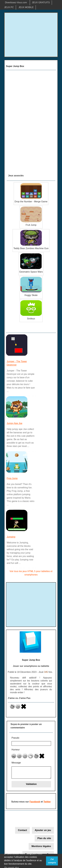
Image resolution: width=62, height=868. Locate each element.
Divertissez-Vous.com (16, 2)
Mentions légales (41, 847)
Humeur (16, 750)
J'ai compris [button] (52, 861)
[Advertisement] (31, 35)
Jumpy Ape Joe (14, 423)
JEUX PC (9, 7)
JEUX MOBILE (26, 7)
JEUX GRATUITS (41, 2)
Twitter (47, 802)
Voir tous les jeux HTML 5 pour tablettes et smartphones (31, 573)
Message (16, 763)
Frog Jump (12, 478)
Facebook (35, 802)
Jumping (11, 537)
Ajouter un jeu (43, 831)
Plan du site (44, 839)
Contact (22, 831)
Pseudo (15, 738)
